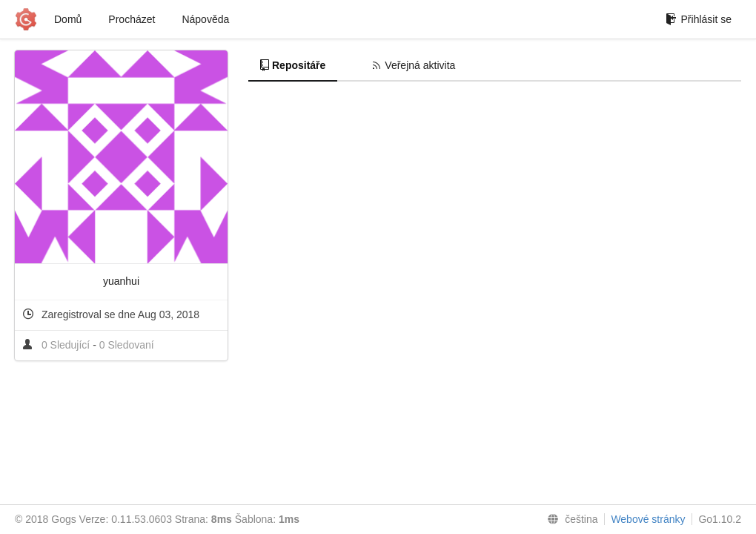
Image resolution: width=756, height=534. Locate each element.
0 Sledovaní (127, 345)
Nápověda (205, 19)
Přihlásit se (699, 19)
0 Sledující (67, 345)
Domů (68, 19)
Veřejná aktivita (414, 65)
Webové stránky (648, 519)
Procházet (132, 19)
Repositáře (293, 65)
